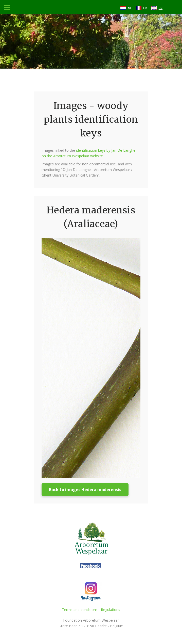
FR (145, 8)
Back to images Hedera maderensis (85, 490)
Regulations (111, 610)
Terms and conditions (80, 610)
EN (161, 8)
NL (130, 8)
